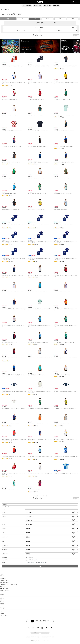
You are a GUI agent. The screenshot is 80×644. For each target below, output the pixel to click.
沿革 (1, 600)
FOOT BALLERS (4, 616)
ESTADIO (2, 614)
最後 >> (77, 35)
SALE (73, 19)
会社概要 (2, 598)
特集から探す (56, 6)
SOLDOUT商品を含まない (42, 563)
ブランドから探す (37, 6)
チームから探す (47, 6)
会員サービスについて (5, 590)
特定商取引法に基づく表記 (48, 637)
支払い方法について (4, 583)
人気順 (22, 19)
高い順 (35, 19)
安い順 (47, 19)
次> (74, 35)
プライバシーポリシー (36, 637)
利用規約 (28, 637)
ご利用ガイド (3, 579)
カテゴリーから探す (27, 6)
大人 (32, 557)
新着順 (60, 19)
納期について (3, 586)
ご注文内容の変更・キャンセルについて (9, 584)
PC (35, 633)
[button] (39, 52)
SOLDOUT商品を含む (31, 563)
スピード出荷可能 (34, 560)
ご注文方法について (4, 581)
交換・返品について (4, 588)
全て (28, 557)
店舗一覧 (2, 602)
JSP (1, 612)
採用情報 (2, 604)
